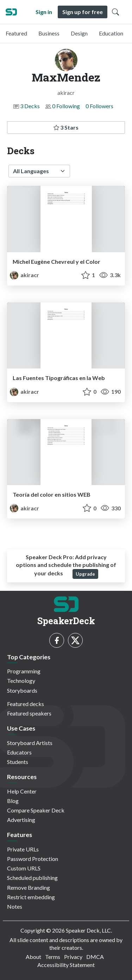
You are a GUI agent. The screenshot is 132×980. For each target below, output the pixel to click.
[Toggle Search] (115, 12)
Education (111, 33)
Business (49, 33)
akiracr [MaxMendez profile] (24, 275)
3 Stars (66, 127)
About (33, 957)
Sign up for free (83, 12)
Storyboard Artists (30, 743)
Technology (21, 681)
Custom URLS (24, 868)
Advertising (21, 820)
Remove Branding (29, 887)
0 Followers (99, 106)
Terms (53, 957)
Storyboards (22, 690)
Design (79, 33)
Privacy (73, 957)
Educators (19, 752)
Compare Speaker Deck (36, 810)
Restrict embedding (31, 897)
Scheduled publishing (32, 878)
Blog (13, 801)
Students (18, 762)
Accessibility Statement (66, 965)
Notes (15, 906)
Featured (16, 33)
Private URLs (23, 849)
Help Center (22, 791)
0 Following (66, 106)
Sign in (44, 12)
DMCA (95, 957)
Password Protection (33, 859)
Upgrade (85, 574)
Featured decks (26, 704)
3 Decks (30, 106)
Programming (24, 671)
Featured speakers (29, 713)
